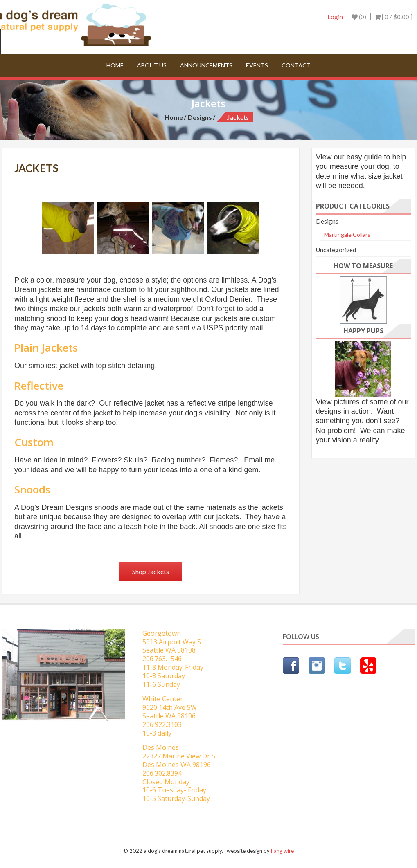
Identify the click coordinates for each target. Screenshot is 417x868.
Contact (296, 65)
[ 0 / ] (394, 17)
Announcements (206, 65)
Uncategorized (336, 250)
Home (115, 65)
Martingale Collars (347, 234)
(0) (359, 17)
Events (257, 65)
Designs (200, 117)
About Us (152, 65)
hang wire (282, 851)
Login (335, 17)
